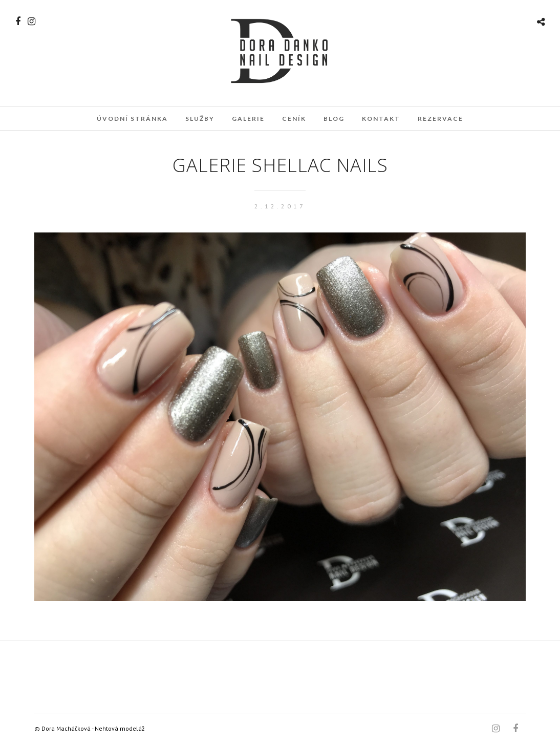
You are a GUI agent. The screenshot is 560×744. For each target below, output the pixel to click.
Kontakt (381, 119)
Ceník (294, 119)
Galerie (248, 119)
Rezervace (440, 119)
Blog (334, 119)
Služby (200, 119)
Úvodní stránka (132, 119)
